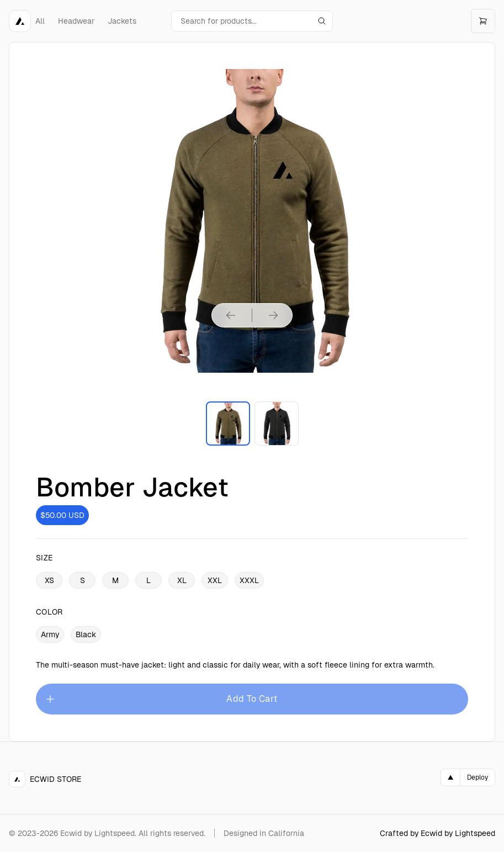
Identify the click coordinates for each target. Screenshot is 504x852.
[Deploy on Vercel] (468, 777)
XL (182, 580)
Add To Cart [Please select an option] (161, 699)
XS (49, 580)
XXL (215, 580)
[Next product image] (273, 315)
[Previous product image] (231, 315)
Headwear (76, 21)
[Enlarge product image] (228, 424)
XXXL (249, 580)
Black (86, 634)
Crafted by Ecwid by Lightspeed (437, 833)
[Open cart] (483, 21)
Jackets (122, 21)
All (40, 21)
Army (50, 634)
